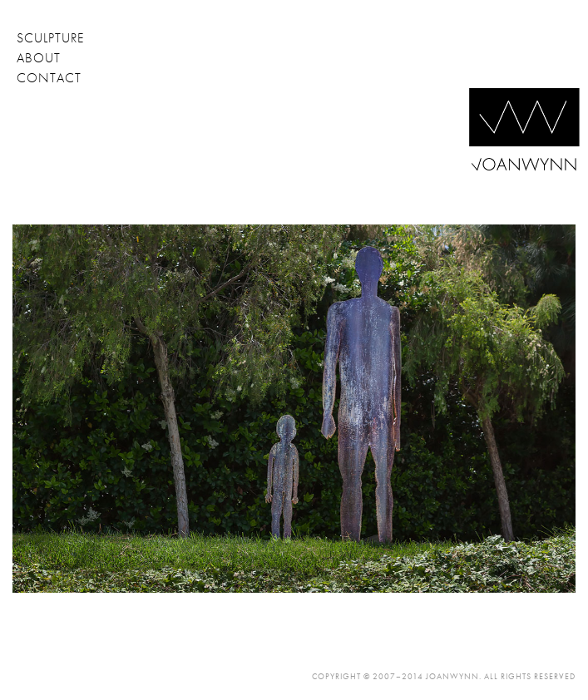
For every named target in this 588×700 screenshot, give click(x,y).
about (39, 58)
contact (49, 78)
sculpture (50, 38)
